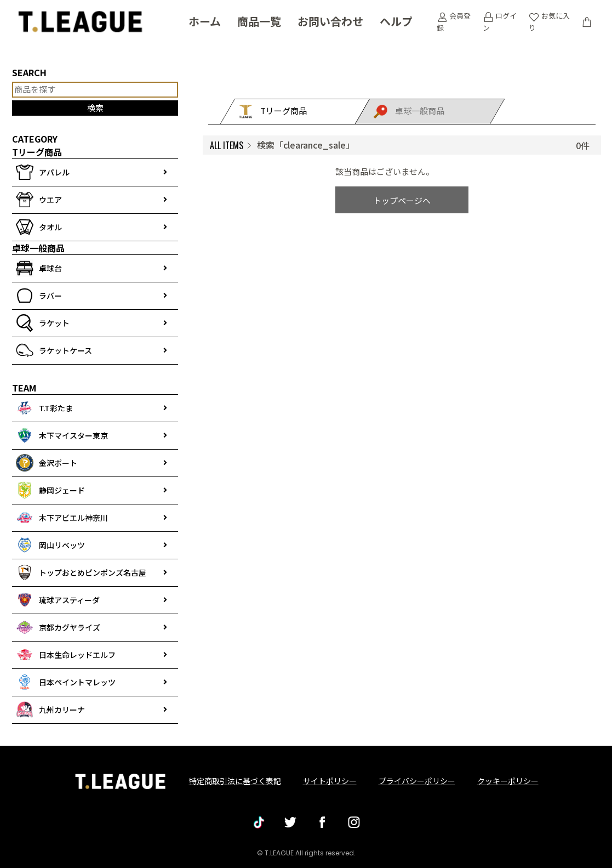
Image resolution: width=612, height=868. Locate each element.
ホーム (205, 22)
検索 (95, 108)
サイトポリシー (330, 781)
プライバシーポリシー (417, 781)
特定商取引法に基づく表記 (235, 781)
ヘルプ (396, 22)
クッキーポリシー (508, 781)
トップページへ (402, 200)
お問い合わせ (330, 22)
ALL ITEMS (227, 145)
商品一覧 (259, 22)
